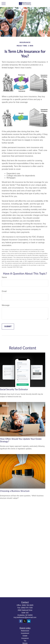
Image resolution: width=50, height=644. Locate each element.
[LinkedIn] (29, 621)
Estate (25, 636)
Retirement (25, 631)
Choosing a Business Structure (15, 491)
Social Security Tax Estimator (14, 389)
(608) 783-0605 (28, 605)
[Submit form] (8, 326)
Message (6, 305)
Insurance (25, 638)
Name (4, 277)
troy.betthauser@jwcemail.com (25, 617)
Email (4, 291)
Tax (25, 641)
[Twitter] (25, 621)
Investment (25, 633)
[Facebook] (21, 621)
